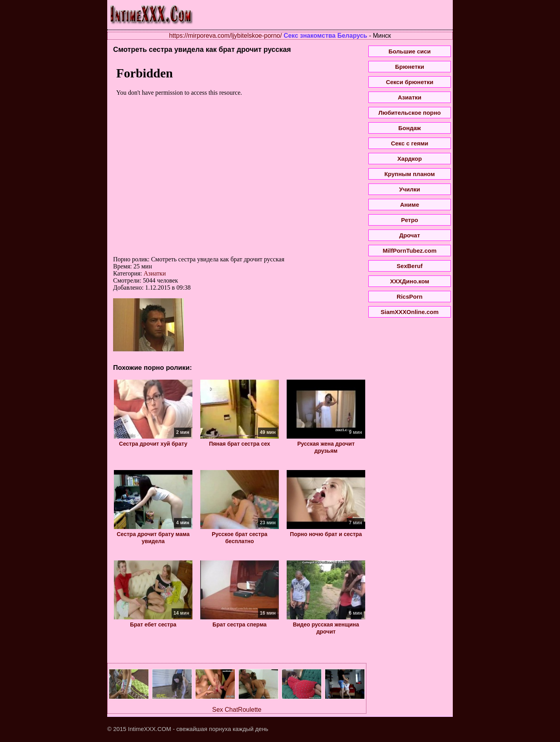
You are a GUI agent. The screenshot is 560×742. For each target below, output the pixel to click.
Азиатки (155, 273)
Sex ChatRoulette (237, 710)
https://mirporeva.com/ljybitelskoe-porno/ (225, 36)
